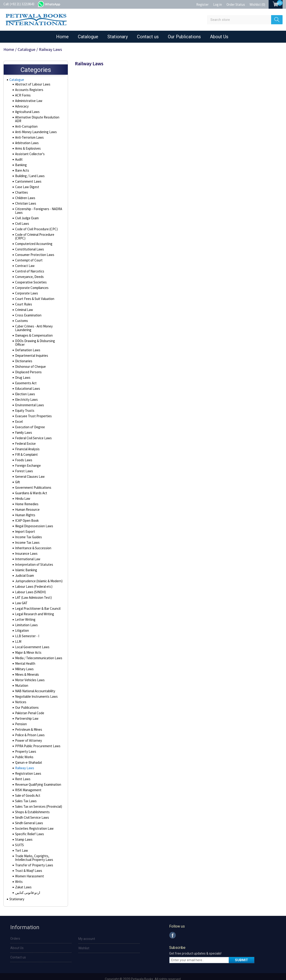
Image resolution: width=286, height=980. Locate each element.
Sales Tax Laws (25, 791)
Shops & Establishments (32, 802)
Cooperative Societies (31, 276)
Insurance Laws (26, 544)
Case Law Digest (26, 184)
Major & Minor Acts (28, 643)
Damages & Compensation (33, 329)
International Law (27, 549)
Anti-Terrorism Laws (29, 135)
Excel (19, 412)
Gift (17, 472)
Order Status (236, 4)
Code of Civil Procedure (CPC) (35, 227)
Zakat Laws (23, 877)
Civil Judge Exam (26, 216)
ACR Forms (23, 96)
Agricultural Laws (27, 113)
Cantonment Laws (27, 179)
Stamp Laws (23, 830)
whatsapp (54, 4)
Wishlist (84, 939)
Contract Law (24, 260)
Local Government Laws (31, 637)
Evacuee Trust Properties (33, 406)
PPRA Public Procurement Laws (36, 736)
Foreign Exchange (27, 456)
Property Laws (25, 742)
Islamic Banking (26, 560)
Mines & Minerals (27, 665)
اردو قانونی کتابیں (27, 883)
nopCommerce (152, 976)
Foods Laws (23, 450)
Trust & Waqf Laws (28, 861)
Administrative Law (28, 102)
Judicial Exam (24, 566)
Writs (19, 872)
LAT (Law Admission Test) (32, 588)
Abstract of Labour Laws (32, 85)
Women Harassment (29, 866)
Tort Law (21, 841)
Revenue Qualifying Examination (37, 775)
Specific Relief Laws (29, 824)
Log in (218, 4)
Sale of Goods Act (27, 786)
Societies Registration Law (33, 819)
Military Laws (24, 659)
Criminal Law (23, 304)
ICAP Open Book (26, 511)
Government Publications (32, 478)
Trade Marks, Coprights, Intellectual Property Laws (33, 848)
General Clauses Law (29, 467)
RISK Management (27, 780)
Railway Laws (24, 758)
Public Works (24, 747)
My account (87, 930)
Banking (20, 162)
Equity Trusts (24, 401)
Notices (20, 692)
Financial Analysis (27, 439)
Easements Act (25, 373)
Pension (21, 714)
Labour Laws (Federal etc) (33, 577)
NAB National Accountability (34, 681)
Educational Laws (27, 379)
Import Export (25, 522)
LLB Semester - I (26, 626)
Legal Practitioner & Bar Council (37, 599)
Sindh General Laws (28, 813)
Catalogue (88, 37)
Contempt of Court (28, 254)
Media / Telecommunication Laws (38, 648)
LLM (18, 632)
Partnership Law (26, 709)
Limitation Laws (26, 615)
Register (202, 4)
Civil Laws (22, 221)
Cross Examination (28, 309)
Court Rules (23, 298)
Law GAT (21, 593)
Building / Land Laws (29, 173)
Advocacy (22, 107)
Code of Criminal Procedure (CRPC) (39, 232)
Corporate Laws (26, 287)
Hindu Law (22, 489)
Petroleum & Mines (28, 720)
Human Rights (24, 505)
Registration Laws (27, 764)
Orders (15, 930)
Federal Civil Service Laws (33, 428)
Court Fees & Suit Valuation (34, 293)
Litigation (21, 621)
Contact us (148, 37)
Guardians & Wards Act (31, 483)
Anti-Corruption (26, 124)
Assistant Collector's (29, 151)
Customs (21, 315)
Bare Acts (22, 168)
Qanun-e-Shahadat (28, 753)
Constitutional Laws (28, 243)
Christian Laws (25, 201)
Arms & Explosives (28, 146)
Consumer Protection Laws (34, 249)
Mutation (21, 676)
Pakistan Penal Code (29, 703)
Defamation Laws (27, 340)
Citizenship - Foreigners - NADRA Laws (37, 208)
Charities (21, 190)
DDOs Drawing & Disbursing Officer (39, 335)
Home (62, 37)
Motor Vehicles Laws (29, 670)
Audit (19, 157)
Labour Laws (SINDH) (29, 582)
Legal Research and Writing (34, 604)
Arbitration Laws (26, 140)
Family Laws (23, 423)
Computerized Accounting (33, 238)
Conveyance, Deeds (29, 271)
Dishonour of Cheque (29, 357)
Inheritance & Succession (32, 538)
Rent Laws (22, 769)
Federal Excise (25, 434)
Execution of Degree (29, 417)
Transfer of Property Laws (33, 855)
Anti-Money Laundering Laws (34, 129)
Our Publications (184, 37)
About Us (219, 37)
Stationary (118, 37)
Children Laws (25, 195)
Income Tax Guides (28, 527)
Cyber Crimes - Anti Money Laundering (33, 322)
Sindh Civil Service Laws (31, 808)
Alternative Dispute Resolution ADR (39, 118)
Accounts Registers (29, 91)
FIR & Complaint (26, 445)
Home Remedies (26, 494)
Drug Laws (22, 368)
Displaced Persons (28, 362)
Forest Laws (23, 461)
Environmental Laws (29, 395)
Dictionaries (23, 351)
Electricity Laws (26, 390)
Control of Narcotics (29, 265)
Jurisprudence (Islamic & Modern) (38, 571)
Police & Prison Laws (29, 725)
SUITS (19, 835)
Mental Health (24, 654)
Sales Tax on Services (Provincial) (38, 797)
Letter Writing (25, 610)
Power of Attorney (28, 731)
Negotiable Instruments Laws (35, 687)
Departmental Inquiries (31, 346)
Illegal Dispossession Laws (33, 516)
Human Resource (27, 500)
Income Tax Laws (26, 533)
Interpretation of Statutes (33, 555)
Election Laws (24, 384)
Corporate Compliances (31, 282)
